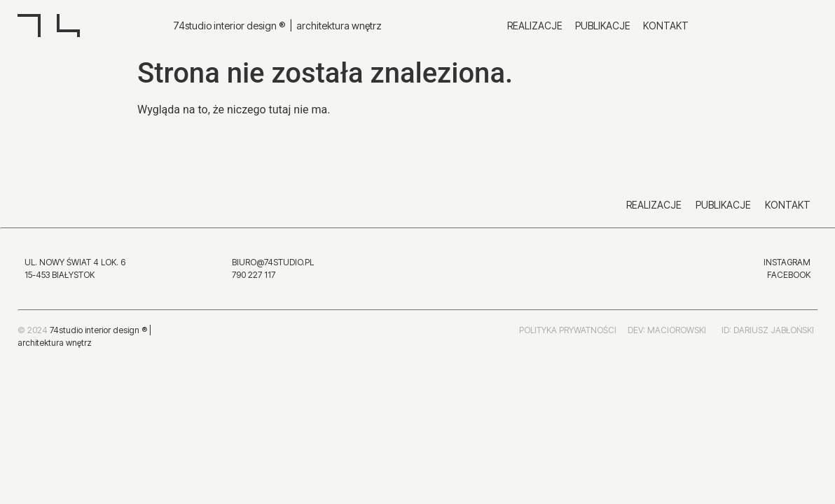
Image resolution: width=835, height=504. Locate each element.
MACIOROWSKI (677, 376)
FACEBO (783, 275)
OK (805, 275)
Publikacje (603, 26)
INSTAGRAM (787, 262)
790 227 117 (254, 275)
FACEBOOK (439, 310)
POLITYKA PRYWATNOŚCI (568, 376)
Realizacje (535, 26)
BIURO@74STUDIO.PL (273, 262)
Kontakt (666, 26)
